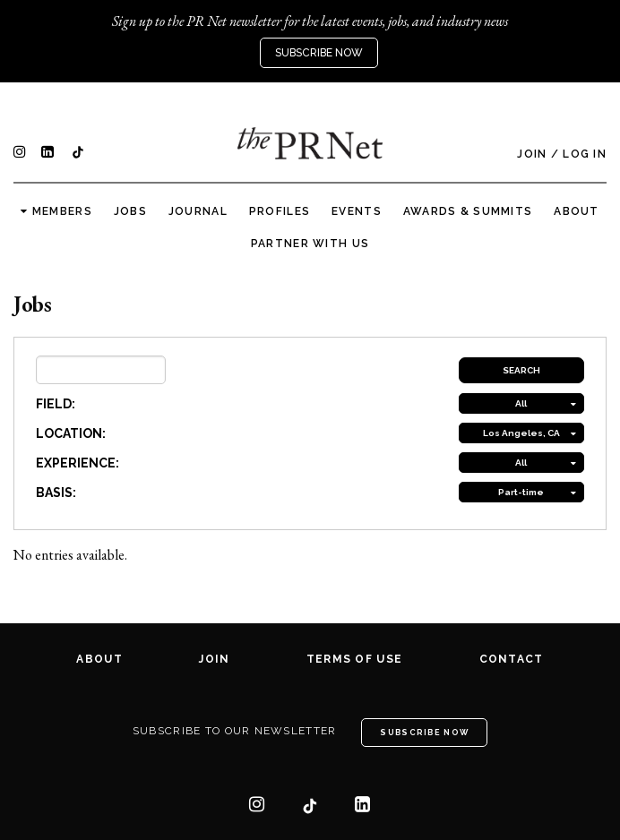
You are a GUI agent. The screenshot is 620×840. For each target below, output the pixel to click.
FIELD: (56, 404)
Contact (512, 659)
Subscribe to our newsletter (235, 731)
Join (532, 154)
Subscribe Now (319, 53)
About (576, 211)
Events (357, 211)
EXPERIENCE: (77, 463)
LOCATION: (71, 433)
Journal (198, 211)
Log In (585, 154)
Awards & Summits (468, 211)
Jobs (130, 211)
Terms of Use (354, 659)
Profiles (280, 211)
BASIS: (56, 493)
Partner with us (310, 244)
